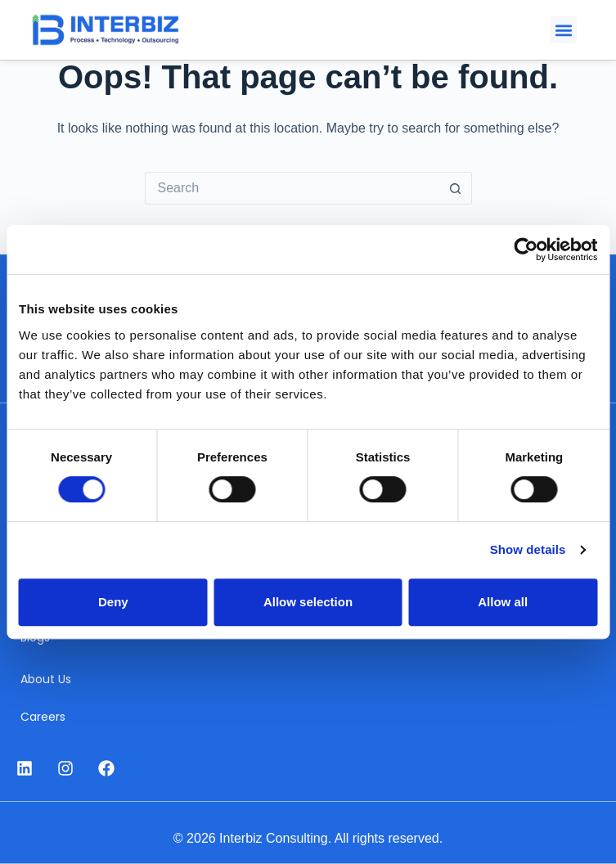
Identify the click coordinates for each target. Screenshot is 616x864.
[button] (563, 30)
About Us (46, 679)
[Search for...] (292, 188)
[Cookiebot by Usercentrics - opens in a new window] (526, 250)
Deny (113, 602)
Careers (43, 717)
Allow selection (308, 602)
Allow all (503, 602)
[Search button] (456, 188)
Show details (528, 549)
